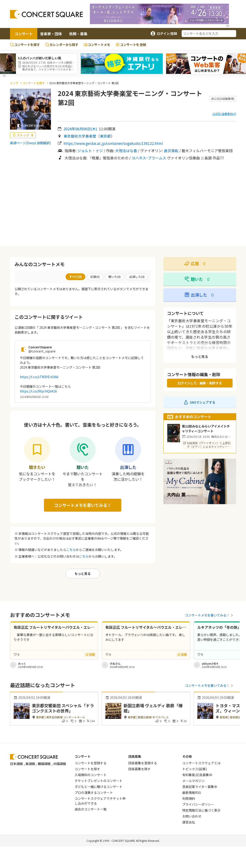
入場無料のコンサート (91, 775)
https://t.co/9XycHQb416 (38, 391)
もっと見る (83, 574)
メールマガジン (193, 781)
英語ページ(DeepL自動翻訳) (30, 143)
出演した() (137, 277)
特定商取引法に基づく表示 (201, 810)
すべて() (75, 277)
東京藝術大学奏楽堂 (80, 136)
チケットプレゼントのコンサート (99, 781)
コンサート (24, 34)
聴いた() (114, 277)
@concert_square (42, 351)
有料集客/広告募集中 (197, 775)
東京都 (105, 136)
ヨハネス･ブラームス (149, 158)
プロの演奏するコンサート (94, 793)
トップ (14, 83)
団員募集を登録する (143, 763)
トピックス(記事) (195, 769)
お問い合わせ (192, 816)
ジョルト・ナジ (90, 151)
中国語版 (60, 764)
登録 (131, 45)
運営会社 (189, 822)
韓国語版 (44, 764)
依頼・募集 (78, 34)
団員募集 (135, 756)
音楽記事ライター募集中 (200, 787)
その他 (187, 756)
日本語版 (16, 764)
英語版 (30, 764)
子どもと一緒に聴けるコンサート (99, 787)
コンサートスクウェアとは (201, 763)
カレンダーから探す (62, 45)
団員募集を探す (139, 769)
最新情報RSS (192, 793)
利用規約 (189, 798)
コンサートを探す (25, 45)
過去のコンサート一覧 (91, 809)
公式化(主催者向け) (224, 114)
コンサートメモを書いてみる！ (83, 505)
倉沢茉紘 (171, 151)
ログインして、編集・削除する (200, 383)
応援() (95, 277)
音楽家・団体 (51, 34)
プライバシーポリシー (198, 804)
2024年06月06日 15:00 (34, 397)
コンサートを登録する (91, 763)
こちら (71, 550)
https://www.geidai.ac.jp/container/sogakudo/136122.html (113, 143)
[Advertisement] (123, 203)
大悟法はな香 (126, 151)
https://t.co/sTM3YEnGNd (39, 377)
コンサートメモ (97, 45)
